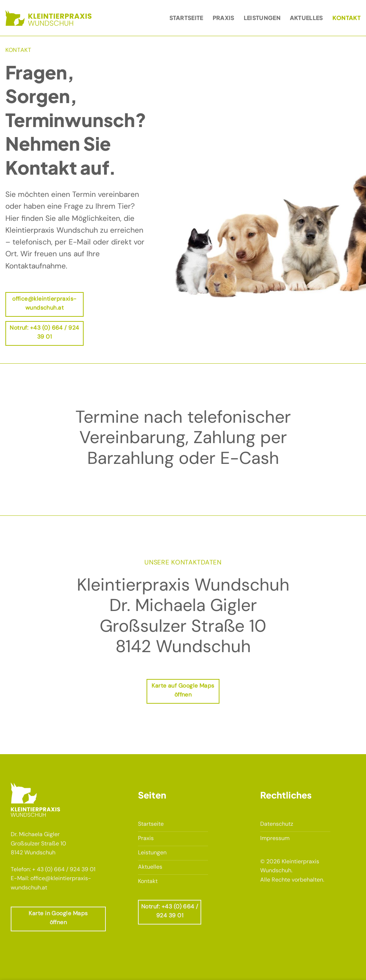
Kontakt (347, 18)
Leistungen (262, 18)
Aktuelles (306, 18)
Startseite (186, 18)
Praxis (224, 18)
